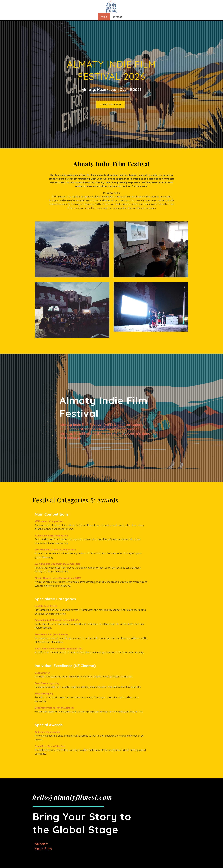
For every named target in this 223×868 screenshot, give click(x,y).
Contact (117, 17)
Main (104, 17)
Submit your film (43, 846)
